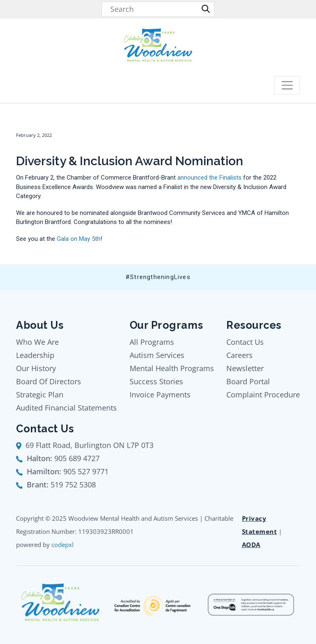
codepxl (63, 545)
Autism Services (157, 355)
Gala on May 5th (79, 239)
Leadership (35, 355)
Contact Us (245, 342)
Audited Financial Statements (66, 408)
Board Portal (248, 381)
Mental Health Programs (172, 368)
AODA (251, 545)
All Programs (152, 342)
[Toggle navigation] (287, 85)
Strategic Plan (40, 395)
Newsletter (245, 368)
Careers (239, 355)
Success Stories (156, 381)
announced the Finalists (209, 178)
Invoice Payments (160, 395)
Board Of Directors (49, 381)
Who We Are (37, 342)
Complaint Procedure (263, 395)
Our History (36, 368)
